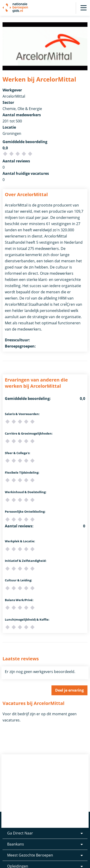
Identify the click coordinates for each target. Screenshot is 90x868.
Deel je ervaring (69, 690)
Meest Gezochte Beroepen (30, 855)
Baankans (16, 844)
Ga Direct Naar (20, 833)
